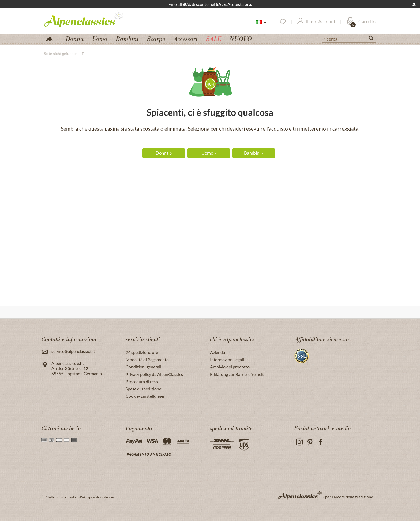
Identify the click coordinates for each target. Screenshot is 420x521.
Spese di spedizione (143, 389)
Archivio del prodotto (230, 367)
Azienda (217, 352)
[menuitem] (349, 38)
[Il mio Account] (316, 22)
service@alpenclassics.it (73, 351)
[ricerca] (349, 39)
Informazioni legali (227, 359)
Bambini (254, 153)
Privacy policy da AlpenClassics (154, 374)
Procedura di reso (142, 381)
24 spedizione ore (142, 352)
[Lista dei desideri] (282, 22)
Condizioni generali (143, 367)
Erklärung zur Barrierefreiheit (237, 374)
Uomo (209, 153)
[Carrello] (361, 22)
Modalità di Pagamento (147, 359)
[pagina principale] (52, 38)
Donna (164, 153)
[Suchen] (373, 39)
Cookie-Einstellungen (146, 396)
